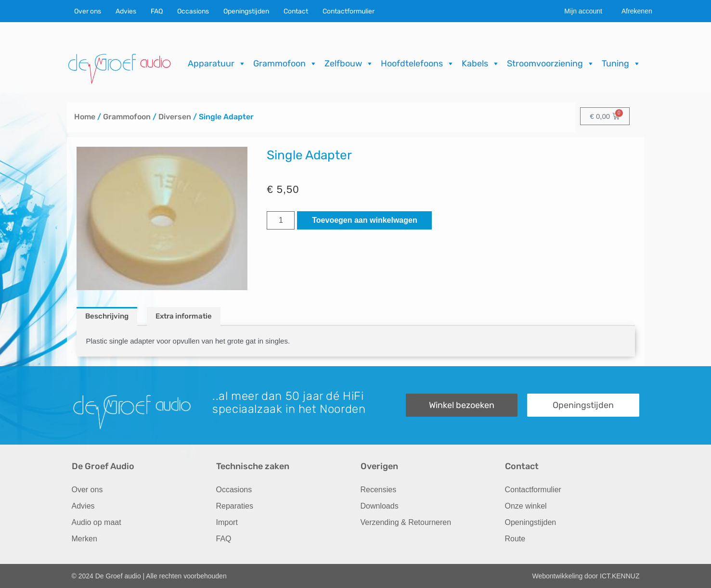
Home (85, 117)
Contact (296, 11)
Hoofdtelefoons (418, 64)
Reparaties (235, 506)
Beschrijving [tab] (107, 316)
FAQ (157, 11)
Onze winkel (526, 506)
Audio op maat (97, 522)
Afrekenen (637, 11)
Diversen (175, 117)
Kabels (481, 64)
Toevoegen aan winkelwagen (364, 220)
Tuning (621, 64)
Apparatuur (217, 64)
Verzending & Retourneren (406, 522)
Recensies (379, 490)
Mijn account (583, 11)
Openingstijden (246, 11)
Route (515, 539)
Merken (84, 539)
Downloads (380, 506)
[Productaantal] (281, 220)
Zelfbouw (349, 64)
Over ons (88, 11)
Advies (126, 11)
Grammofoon (285, 64)
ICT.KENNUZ (620, 576)
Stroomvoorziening (551, 64)
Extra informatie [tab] (184, 316)
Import (227, 522)
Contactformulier (349, 11)
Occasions (193, 11)
